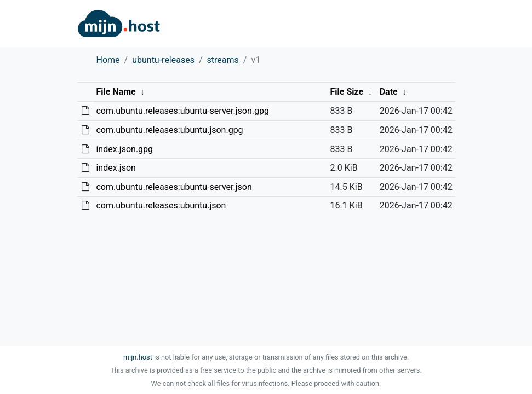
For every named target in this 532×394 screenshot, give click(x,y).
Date (389, 92)
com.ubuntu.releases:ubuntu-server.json (174, 187)
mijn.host (138, 357)
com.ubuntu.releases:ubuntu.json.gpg (169, 130)
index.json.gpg (124, 149)
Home (108, 60)
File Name (116, 92)
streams (223, 60)
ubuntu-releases (163, 60)
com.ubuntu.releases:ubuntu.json (161, 205)
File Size (347, 92)
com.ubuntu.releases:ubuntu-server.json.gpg (182, 111)
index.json (116, 168)
